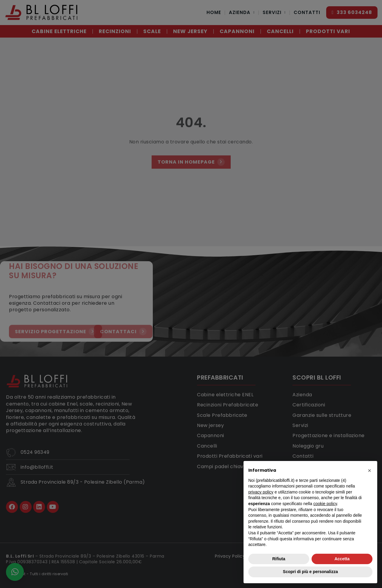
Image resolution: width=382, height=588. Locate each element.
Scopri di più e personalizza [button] (310, 572)
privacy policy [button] (261, 492)
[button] (369, 471)
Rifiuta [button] (279, 559)
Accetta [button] (342, 559)
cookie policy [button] (325, 504)
